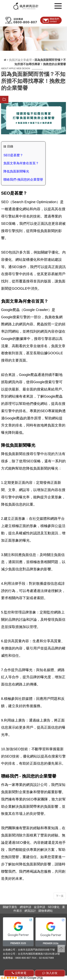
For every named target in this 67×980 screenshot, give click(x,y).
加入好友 (50, 973)
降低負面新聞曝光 (16, 171)
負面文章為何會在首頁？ (21, 163)
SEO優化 (54, 907)
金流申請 (39, 907)
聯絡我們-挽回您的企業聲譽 (23, 180)
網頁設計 (30, 911)
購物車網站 (46, 911)
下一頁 (60, 896)
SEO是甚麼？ (13, 155)
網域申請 (26, 907)
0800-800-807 (23, 958)
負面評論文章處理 (20, 60)
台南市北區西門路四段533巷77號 (36, 950)
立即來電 (19, 973)
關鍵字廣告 (10, 907)
